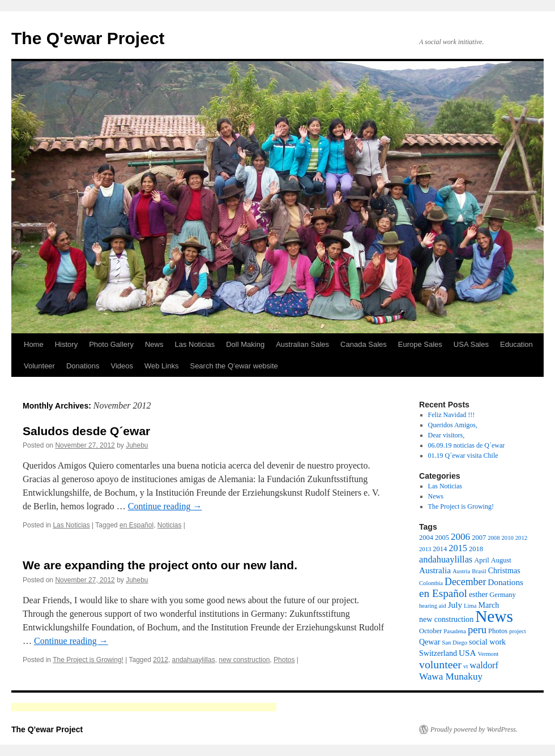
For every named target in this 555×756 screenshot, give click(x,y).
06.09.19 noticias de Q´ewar (467, 445)
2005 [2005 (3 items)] (442, 538)
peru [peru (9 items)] (477, 630)
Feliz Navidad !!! (452, 415)
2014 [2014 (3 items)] (440, 549)
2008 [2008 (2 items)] (494, 538)
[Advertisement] (144, 707)
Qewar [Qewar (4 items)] (430, 642)
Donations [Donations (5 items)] (505, 582)
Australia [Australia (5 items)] (435, 570)
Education (516, 344)
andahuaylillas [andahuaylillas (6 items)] (446, 559)
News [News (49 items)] (494, 616)
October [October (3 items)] (430, 631)
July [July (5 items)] (455, 605)
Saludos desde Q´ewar (86, 431)
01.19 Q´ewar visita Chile (463, 456)
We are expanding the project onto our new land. (160, 565)
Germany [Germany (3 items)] (503, 595)
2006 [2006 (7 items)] (460, 537)
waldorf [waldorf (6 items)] (484, 665)
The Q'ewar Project (88, 38)
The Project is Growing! (88, 660)
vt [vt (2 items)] (466, 666)
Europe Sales (420, 344)
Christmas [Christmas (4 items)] (504, 570)
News (154, 344)
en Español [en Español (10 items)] (443, 593)
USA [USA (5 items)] (468, 653)
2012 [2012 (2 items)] (521, 538)
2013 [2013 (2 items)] (425, 549)
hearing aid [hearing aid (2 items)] (433, 606)
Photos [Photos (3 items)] (498, 631)
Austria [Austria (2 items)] (461, 571)
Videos (122, 366)
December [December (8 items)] (465, 582)
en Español (136, 525)
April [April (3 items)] (481, 560)
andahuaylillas (194, 660)
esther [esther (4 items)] (478, 594)
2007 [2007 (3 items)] (479, 538)
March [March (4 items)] (489, 605)
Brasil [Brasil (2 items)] (479, 571)
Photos (284, 660)
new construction (244, 660)
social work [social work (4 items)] (487, 642)
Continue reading (165, 506)
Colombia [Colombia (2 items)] (431, 583)
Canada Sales (364, 344)
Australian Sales (302, 344)
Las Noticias (195, 344)
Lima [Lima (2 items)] (470, 606)
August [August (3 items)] (501, 560)
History (66, 344)
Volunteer (39, 366)
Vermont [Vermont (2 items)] (488, 654)
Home (34, 344)
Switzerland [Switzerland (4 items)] (438, 653)
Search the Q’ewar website (234, 366)
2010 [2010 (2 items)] (507, 538)
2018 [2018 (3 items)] (476, 549)
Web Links (161, 366)
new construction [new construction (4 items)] (446, 619)
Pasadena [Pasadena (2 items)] (455, 631)
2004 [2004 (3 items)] (426, 538)
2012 (161, 660)
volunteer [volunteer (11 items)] (440, 664)
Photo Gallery (111, 344)
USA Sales (471, 344)
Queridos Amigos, (453, 425)
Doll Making (245, 344)
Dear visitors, (447, 435)
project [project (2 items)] (518, 631)
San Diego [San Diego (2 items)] (454, 643)
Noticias (170, 525)
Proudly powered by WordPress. (474, 729)
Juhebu (137, 445)
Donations (83, 366)
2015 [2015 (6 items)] (458, 548)
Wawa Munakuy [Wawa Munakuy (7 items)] (451, 676)
